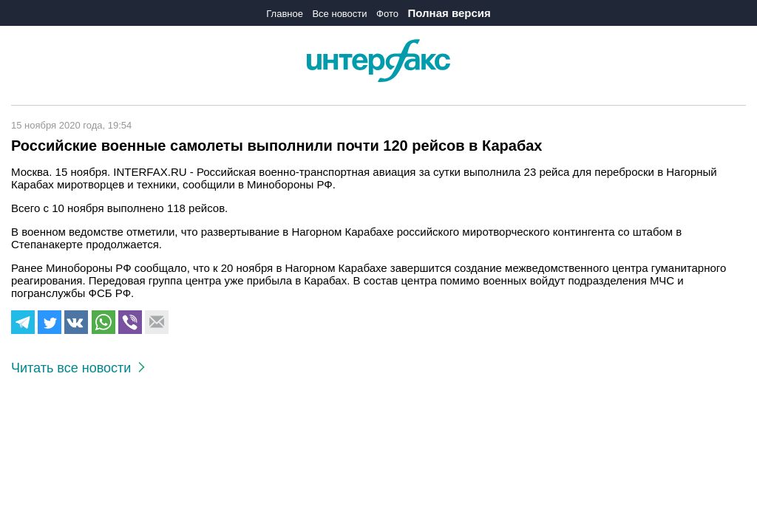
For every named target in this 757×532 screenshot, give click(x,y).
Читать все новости (78, 368)
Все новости (339, 14)
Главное (285, 14)
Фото (387, 14)
